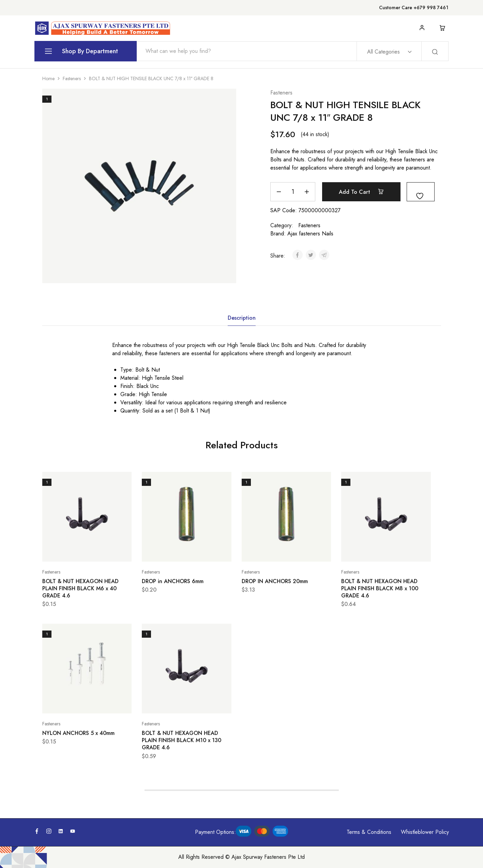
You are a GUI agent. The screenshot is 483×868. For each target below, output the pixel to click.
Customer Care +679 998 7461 (414, 8)
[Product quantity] (293, 192)
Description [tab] (242, 318)
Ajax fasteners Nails (310, 234)
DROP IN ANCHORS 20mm (275, 581)
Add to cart (361, 192)
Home (48, 78)
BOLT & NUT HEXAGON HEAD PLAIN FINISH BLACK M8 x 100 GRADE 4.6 (380, 589)
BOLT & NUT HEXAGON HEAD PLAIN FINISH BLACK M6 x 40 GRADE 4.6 (80, 589)
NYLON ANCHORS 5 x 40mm (78, 733)
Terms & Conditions (369, 832)
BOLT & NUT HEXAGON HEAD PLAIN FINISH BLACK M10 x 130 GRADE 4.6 (182, 740)
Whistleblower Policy (425, 832)
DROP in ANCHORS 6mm (173, 581)
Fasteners (72, 78)
